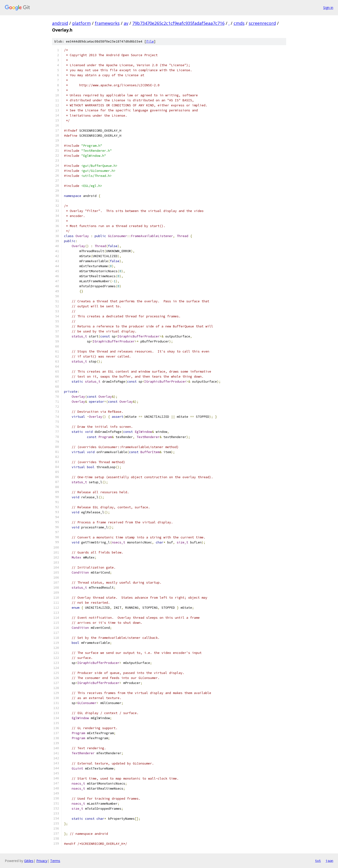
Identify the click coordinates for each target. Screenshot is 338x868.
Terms (55, 861)
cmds (239, 23)
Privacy (42, 861)
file (150, 41)
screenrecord (262, 23)
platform (81, 23)
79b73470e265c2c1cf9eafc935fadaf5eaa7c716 (178, 23)
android (60, 23)
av (126, 23)
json (329, 861)
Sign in (328, 8)
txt (318, 861)
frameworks (107, 23)
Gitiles (29, 861)
